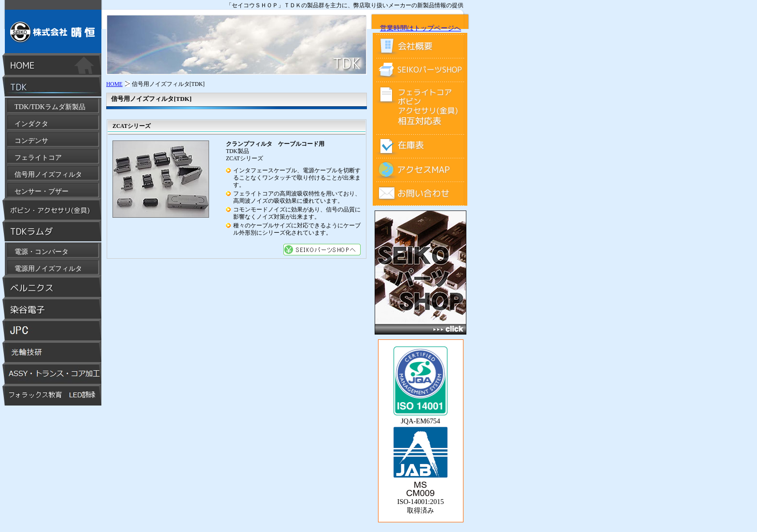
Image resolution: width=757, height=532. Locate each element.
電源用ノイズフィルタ (48, 268)
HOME (114, 84)
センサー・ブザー (42, 191)
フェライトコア (38, 157)
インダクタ (31, 124)
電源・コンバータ (42, 252)
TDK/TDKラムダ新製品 (50, 107)
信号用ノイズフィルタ (48, 174)
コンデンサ (31, 140)
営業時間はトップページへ (421, 28)
